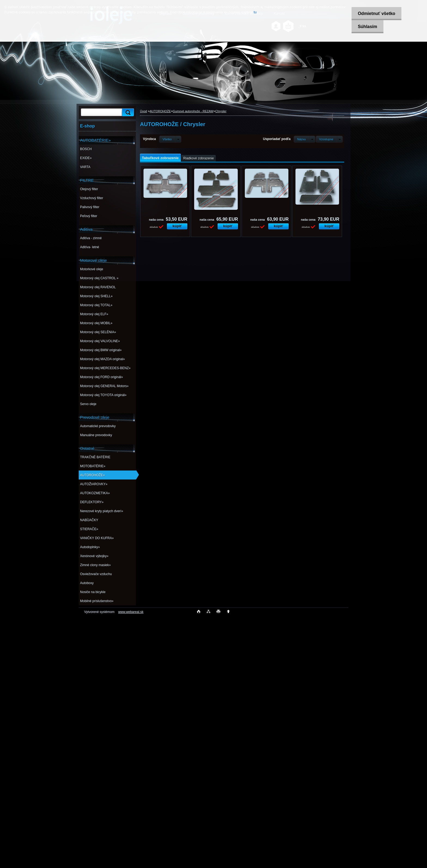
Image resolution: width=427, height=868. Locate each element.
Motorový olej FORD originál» (101, 377)
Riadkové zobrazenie (199, 158)
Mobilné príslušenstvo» (97, 601)
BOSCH (86, 149)
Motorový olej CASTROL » (99, 278)
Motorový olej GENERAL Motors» (104, 386)
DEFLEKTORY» (92, 502)
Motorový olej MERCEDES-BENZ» (105, 368)
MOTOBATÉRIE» (93, 466)
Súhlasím (366, 27)
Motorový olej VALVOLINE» (100, 341)
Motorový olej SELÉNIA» (98, 332)
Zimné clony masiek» (95, 565)
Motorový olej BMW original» (101, 350)
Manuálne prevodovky (96, 435)
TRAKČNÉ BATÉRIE (95, 457)
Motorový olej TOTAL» (96, 305)
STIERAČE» (89, 529)
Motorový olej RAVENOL (98, 287)
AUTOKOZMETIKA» (95, 493)
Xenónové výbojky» (94, 556)
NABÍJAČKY (89, 520)
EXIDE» (86, 158)
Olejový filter (89, 189)
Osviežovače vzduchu (96, 574)
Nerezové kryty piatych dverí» (102, 511)
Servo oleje (88, 404)
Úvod (144, 111)
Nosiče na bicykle (93, 592)
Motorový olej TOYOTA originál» (103, 395)
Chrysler (221, 111)
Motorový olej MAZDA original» (103, 359)
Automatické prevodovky (98, 426)
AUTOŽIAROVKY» (94, 484)
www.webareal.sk (131, 612)
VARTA (85, 167)
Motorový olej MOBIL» (96, 323)
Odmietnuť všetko (375, 13)
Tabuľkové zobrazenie (160, 158)
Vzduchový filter (92, 198)
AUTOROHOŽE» (92, 475)
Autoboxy (87, 583)
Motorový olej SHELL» (96, 296)
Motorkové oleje (92, 269)
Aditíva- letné (90, 247)
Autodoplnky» (90, 547)
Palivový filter (90, 207)
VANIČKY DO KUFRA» (97, 538)
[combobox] (304, 139)
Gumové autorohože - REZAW (193, 111)
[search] (127, 112)
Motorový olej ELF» (94, 314)
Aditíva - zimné (91, 238)
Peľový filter (89, 216)
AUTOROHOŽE (160, 111)
